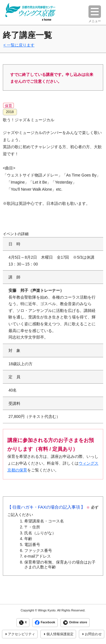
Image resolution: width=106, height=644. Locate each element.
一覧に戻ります (21, 45)
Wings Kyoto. (47, 610)
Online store (75, 623)
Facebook (45, 623)
